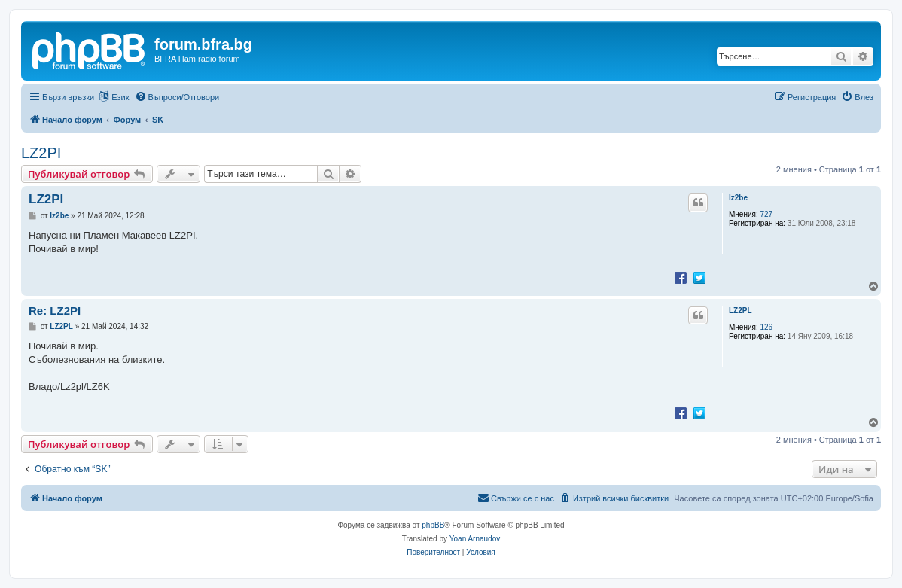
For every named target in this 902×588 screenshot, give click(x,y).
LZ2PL (740, 311)
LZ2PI (41, 153)
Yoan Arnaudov (475, 539)
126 (767, 327)
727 (767, 214)
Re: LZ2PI (55, 311)
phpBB (433, 525)
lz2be (738, 198)
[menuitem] (177, 97)
